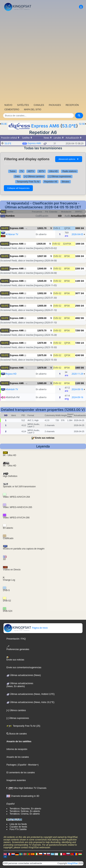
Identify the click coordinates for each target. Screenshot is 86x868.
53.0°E (69, 126)
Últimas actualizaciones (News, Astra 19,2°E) (30, 702)
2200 (78, 269)
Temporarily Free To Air (28, 182)
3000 (78, 228)
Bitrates (66, 182)
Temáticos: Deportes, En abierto (25, 809)
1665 (78, 368)
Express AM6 (45, 126)
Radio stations (69, 171)
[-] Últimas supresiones (60, 176)
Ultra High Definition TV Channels (26, 788)
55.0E (4, 124)
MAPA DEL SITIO (33, 110)
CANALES (39, 105)
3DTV (42, 171)
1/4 (82, 343)
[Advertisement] (43, 57)
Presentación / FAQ (16, 639)
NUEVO (8, 105)
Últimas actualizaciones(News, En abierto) (20, 685)
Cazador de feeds (18, 827)
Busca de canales (17, 734)
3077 (78, 293)
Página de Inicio (26, 628)
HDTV (31, 171)
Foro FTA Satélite (18, 829)
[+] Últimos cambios (34, 176)
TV (22, 171)
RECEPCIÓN (72, 105)
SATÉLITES (23, 105)
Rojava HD (11, 374)
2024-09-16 (77, 389)
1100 (78, 281)
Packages (11, 765)
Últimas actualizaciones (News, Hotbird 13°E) (31, 694)
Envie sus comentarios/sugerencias (24, 667)
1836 (78, 256)
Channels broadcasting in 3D (23, 796)
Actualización (78, 216)
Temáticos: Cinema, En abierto (25, 814)
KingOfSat (73, 863)
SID (60, 216)
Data (17, 176)
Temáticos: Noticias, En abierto (25, 811)
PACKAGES (55, 105)
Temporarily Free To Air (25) (23, 726)
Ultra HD (53, 171)
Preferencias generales (18, 648)
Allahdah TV (12, 389)
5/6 (82, 318)
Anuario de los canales (18, 757)
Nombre (10, 216)
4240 (78, 355)
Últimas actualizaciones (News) (24, 675)
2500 (78, 306)
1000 (78, 244)
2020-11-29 (77, 374)
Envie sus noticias (45, 438)
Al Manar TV (12, 234)
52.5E (82, 124)
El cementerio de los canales (21, 773)
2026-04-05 (77, 234)
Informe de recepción (17, 749)
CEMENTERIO (12, 110)
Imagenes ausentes (16, 780)
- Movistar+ (32, 765)
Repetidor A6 (51, 182)
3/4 (82, 228)
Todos (13, 171)
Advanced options (69, 159)
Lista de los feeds (18, 824)
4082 (78, 318)
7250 (78, 331)
